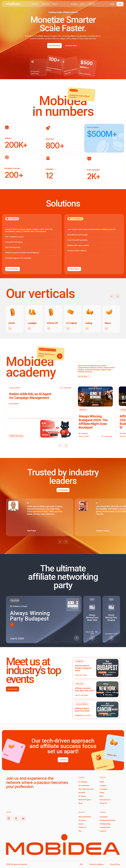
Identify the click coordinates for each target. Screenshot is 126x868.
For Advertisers (84, 785)
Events (83, 4)
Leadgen (103, 785)
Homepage (104, 817)
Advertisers (46, 4)
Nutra (101, 796)
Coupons (103, 831)
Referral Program (85, 800)
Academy (74, 4)
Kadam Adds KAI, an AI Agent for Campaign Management (30, 396)
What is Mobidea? (85, 817)
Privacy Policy (115, 864)
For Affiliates (83, 782)
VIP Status (82, 796)
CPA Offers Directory (86, 789)
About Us (93, 4)
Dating (102, 793)
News (81, 803)
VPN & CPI (103, 803)
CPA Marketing (105, 824)
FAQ (80, 831)
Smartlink (82, 793)
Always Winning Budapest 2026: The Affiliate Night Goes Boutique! (93, 422)
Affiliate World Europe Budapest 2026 (83, 668)
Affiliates (36, 4)
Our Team (82, 820)
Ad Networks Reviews (107, 820)
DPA (81, 864)
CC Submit (103, 789)
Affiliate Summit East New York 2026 (84, 689)
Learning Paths (105, 827)
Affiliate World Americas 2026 (82, 710)
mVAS (102, 782)
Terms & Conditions (96, 864)
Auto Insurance (105, 800)
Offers (55, 4)
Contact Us (82, 827)
